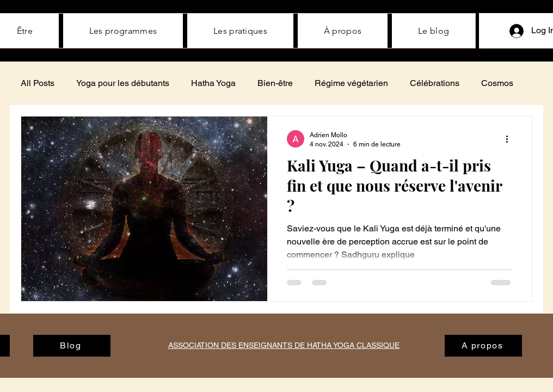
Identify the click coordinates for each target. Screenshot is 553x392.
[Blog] (72, 346)
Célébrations (435, 83)
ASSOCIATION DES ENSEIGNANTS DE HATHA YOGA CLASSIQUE (284, 345)
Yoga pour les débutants (123, 83)
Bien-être (275, 83)
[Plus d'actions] (511, 139)
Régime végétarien (351, 83)
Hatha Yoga (213, 83)
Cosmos (497, 83)
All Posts (38, 83)
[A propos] (483, 346)
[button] (343, 31)
